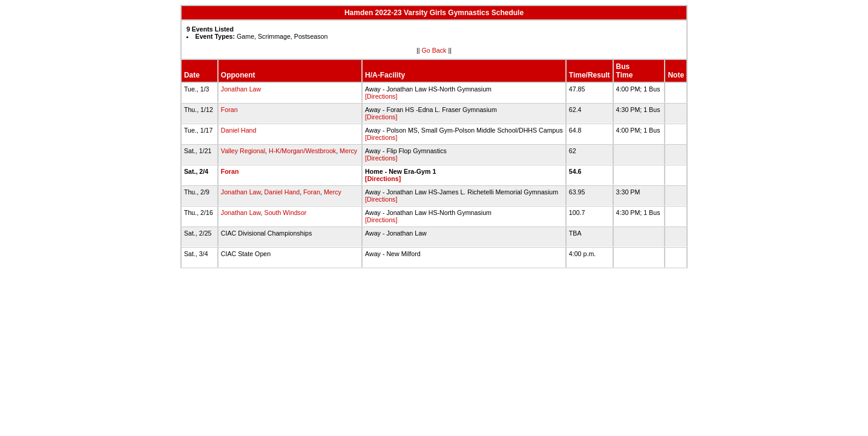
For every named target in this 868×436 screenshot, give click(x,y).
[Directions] (381, 96)
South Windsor (286, 213)
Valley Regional (243, 151)
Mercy (348, 151)
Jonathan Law (241, 89)
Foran (229, 110)
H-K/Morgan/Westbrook (302, 151)
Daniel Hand (239, 130)
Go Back (434, 50)
